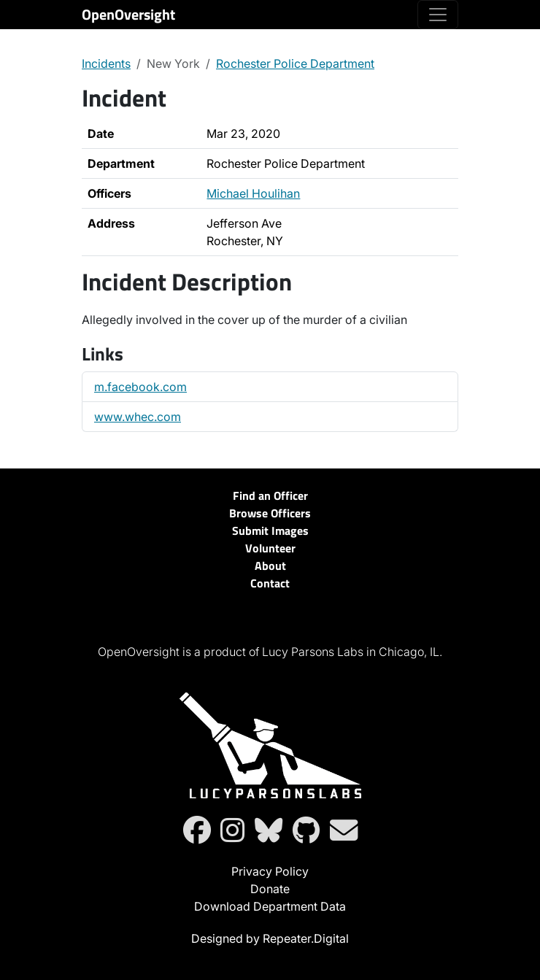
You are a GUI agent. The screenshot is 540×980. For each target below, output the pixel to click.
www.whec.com (138, 417)
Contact (270, 583)
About (270, 566)
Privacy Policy (270, 871)
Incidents (106, 63)
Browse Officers (270, 513)
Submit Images (270, 530)
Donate (270, 889)
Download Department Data (270, 906)
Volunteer (270, 548)
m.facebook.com (140, 387)
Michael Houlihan (253, 193)
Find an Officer (270, 495)
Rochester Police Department (295, 63)
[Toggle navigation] (438, 15)
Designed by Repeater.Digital (270, 938)
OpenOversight (128, 14)
